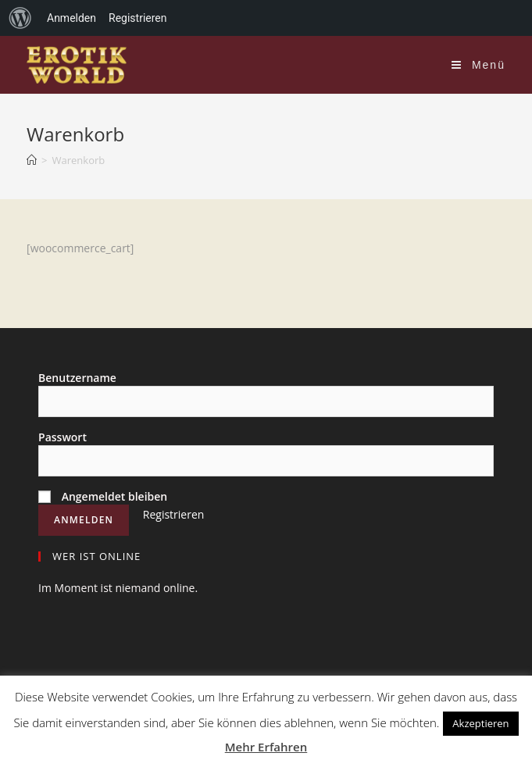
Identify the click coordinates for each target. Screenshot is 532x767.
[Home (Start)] (32, 160)
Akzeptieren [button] (480, 723)
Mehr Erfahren (266, 747)
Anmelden (71, 18)
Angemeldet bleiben (103, 496)
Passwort (62, 437)
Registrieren (174, 514)
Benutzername (77, 378)
